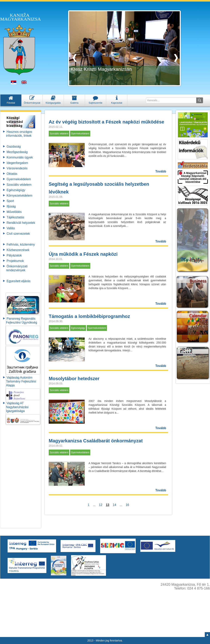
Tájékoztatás (15, 217)
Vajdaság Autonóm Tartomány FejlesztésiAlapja (21, 381)
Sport (10, 201)
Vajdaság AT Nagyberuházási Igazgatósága (17, 407)
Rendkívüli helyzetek (21, 223)
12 (101, 505)
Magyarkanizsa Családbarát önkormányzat (96, 441)
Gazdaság (14, 147)
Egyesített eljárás (19, 281)
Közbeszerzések (18, 250)
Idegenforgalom (17, 163)
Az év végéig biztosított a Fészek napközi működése (106, 122)
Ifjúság (11, 206)
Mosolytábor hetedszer (74, 378)
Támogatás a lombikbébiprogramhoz (89, 316)
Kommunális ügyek (20, 157)
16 (128, 505)
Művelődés (14, 212)
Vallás (11, 228)
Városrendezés (17, 168)
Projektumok (15, 261)
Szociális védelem (19, 185)
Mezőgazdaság (17, 152)
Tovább (161, 171)
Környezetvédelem (20, 196)
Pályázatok (14, 255)
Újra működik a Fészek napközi (83, 254)
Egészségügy (16, 190)
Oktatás (12, 174)
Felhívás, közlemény (21, 245)
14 (115, 505)
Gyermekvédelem (19, 179)
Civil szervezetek (18, 234)
